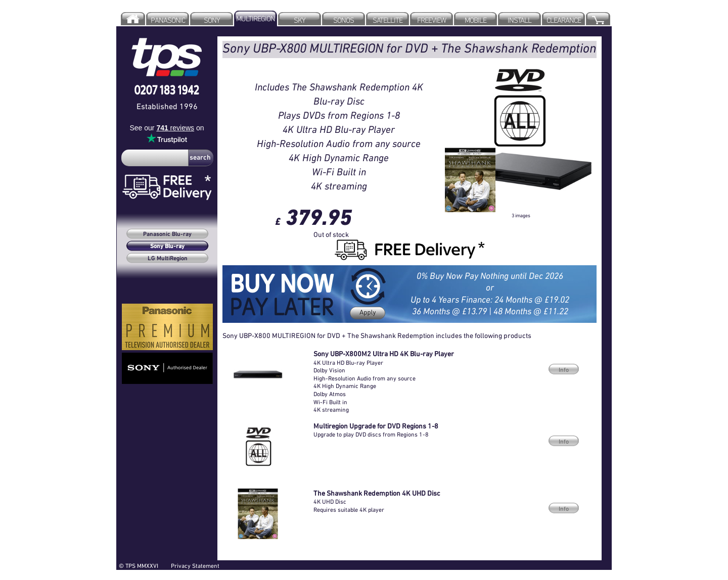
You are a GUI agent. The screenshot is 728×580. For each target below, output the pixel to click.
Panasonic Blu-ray (167, 234)
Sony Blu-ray (167, 247)
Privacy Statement (195, 566)
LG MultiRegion (168, 259)
